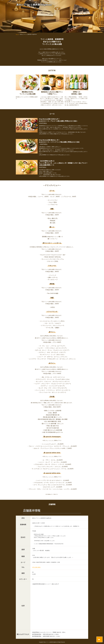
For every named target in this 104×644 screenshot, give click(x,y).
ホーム (17, 34)
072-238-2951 (36, 567)
